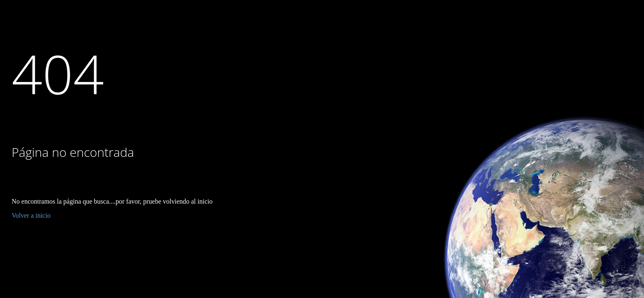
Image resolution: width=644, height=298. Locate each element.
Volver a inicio (31, 215)
